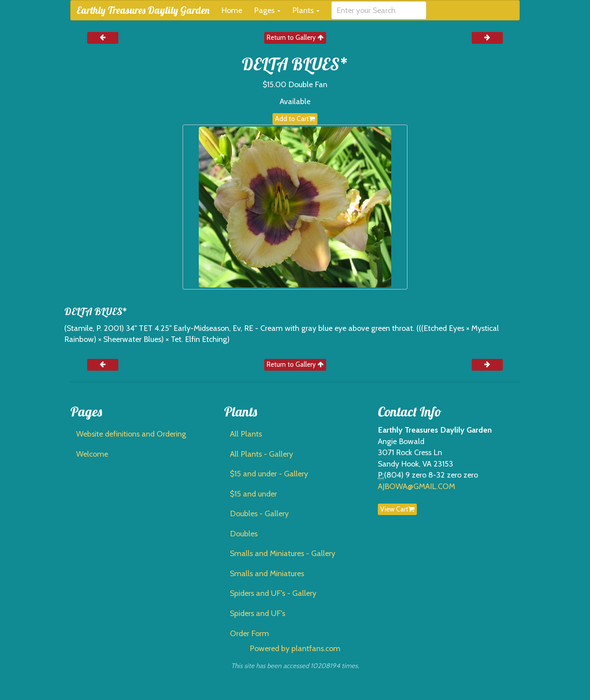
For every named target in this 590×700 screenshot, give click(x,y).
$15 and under (253, 494)
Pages (267, 10)
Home (232, 10)
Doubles (244, 534)
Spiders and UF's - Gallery (273, 593)
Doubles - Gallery (259, 513)
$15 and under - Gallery (269, 474)
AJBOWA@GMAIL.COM (416, 486)
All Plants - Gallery (261, 454)
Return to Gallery (295, 37)
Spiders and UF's (258, 613)
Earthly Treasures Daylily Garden (143, 10)
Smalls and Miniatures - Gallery (283, 553)
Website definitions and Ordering (131, 434)
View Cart (397, 509)
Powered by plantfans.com (295, 648)
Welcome (92, 454)
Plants (306, 10)
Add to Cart (295, 119)
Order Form (249, 633)
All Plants (246, 434)
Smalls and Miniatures (267, 573)
